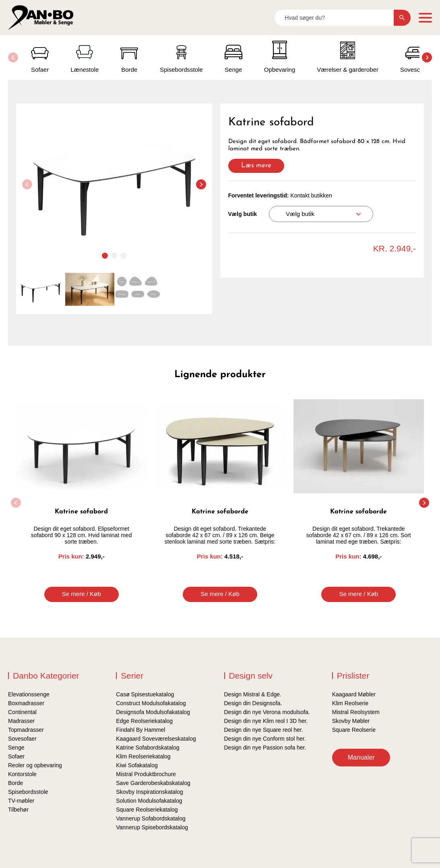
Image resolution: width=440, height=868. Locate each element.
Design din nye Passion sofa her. (265, 748)
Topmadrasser (26, 730)
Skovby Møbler (351, 721)
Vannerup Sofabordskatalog (151, 818)
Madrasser (21, 721)
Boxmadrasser (26, 703)
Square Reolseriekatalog (147, 810)
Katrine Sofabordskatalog (148, 748)
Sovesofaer (22, 739)
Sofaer (16, 756)
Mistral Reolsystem (356, 712)
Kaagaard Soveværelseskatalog (156, 739)
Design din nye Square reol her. (264, 730)
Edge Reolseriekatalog (144, 721)
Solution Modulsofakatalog (149, 801)
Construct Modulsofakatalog (151, 703)
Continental (22, 712)
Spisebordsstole (28, 792)
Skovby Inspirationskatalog (150, 792)
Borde (15, 783)
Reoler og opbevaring (35, 765)
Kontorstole (22, 774)
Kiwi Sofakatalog (137, 765)
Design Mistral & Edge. (253, 694)
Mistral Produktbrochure (146, 774)
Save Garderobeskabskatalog (153, 783)
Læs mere (256, 165)
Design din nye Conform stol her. (265, 739)
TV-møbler (21, 801)
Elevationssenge (29, 694)
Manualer (361, 757)
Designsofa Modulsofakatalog (153, 712)
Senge (16, 748)
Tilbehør (18, 810)
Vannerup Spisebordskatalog (152, 827)
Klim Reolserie (350, 703)
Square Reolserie (354, 730)
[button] (427, 57)
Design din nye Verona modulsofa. (267, 712)
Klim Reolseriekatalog (143, 756)
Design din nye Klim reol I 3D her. (266, 721)
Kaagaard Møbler (354, 694)
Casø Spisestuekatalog (145, 694)
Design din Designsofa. (253, 703)
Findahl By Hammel (140, 730)
